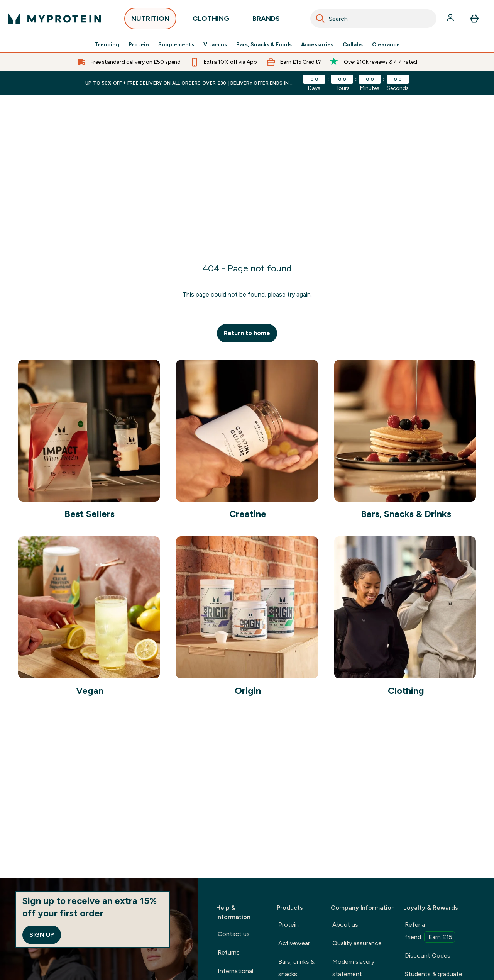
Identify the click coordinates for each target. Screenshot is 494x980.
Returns (229, 952)
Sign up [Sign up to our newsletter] (42, 935)
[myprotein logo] (54, 19)
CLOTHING (211, 21)
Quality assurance (357, 943)
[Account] (451, 19)
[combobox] (374, 19)
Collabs (353, 45)
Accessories (317, 45)
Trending (107, 45)
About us (345, 925)
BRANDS (266, 21)
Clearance (386, 45)
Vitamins (215, 45)
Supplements (176, 45)
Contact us (234, 934)
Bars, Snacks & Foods (264, 45)
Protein (139, 45)
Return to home (247, 333)
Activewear (294, 943)
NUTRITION (150, 21)
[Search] (320, 19)
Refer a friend (430, 932)
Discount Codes (428, 955)
